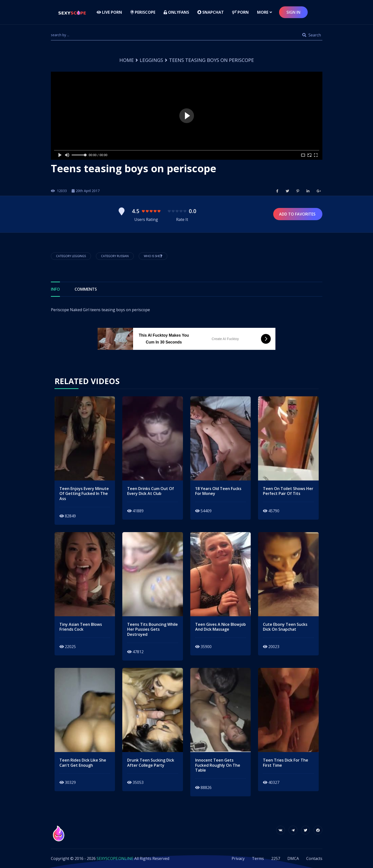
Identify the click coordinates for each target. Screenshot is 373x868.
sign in (293, 12)
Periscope (143, 12)
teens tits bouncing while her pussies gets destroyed (153, 629)
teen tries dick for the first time (286, 763)
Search (312, 35)
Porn (240, 12)
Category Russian (115, 256)
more (263, 12)
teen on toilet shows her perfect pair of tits (288, 491)
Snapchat (211, 12)
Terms (258, 858)
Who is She (153, 256)
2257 (276, 858)
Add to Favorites (298, 214)
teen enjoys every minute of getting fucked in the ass (84, 494)
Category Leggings (71, 256)
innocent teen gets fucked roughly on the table (218, 765)
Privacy (238, 858)
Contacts (314, 858)
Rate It (182, 219)
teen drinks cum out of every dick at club (151, 491)
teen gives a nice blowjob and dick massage (220, 627)
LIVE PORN (109, 12)
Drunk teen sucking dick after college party (151, 763)
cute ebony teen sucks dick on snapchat (285, 627)
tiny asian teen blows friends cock (81, 627)
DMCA (293, 858)
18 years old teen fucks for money (218, 491)
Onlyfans (176, 12)
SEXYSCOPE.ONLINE (115, 858)
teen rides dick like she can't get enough (83, 763)
